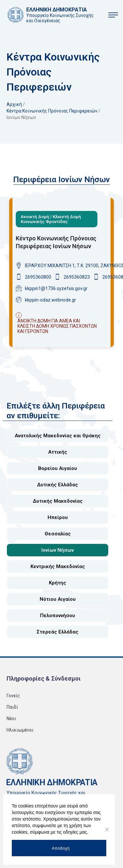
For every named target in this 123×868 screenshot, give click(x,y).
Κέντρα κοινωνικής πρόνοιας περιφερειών (52, 111)
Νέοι (11, 722)
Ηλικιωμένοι (20, 733)
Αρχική (14, 104)
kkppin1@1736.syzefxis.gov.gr (56, 288)
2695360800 (38, 277)
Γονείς (13, 699)
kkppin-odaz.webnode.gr (51, 300)
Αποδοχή (61, 848)
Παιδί (12, 710)
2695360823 (77, 277)
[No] (107, 829)
